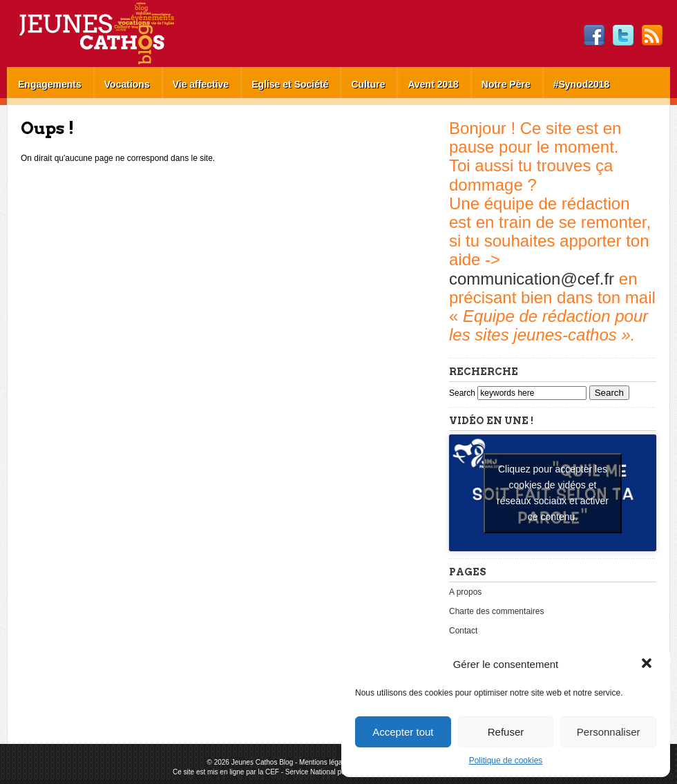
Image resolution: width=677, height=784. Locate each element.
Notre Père (506, 84)
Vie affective (201, 84)
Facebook (594, 36)
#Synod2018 (582, 84)
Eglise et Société (290, 84)
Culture (368, 84)
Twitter (623, 36)
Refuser (506, 732)
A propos (465, 592)
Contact (463, 631)
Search (463, 393)
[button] (648, 665)
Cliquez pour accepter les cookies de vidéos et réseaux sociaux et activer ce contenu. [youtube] (553, 493)
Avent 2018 (433, 84)
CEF (272, 772)
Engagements (50, 84)
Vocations (127, 84)
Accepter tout (403, 732)
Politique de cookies (506, 761)
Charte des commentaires (496, 611)
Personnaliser (609, 732)
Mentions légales (325, 762)
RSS (652, 36)
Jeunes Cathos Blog (120, 34)
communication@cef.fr (532, 279)
